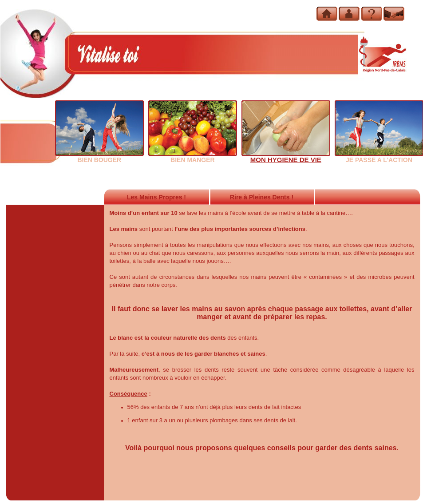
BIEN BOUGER (99, 157)
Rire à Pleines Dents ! (262, 197)
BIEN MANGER (193, 157)
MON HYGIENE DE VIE (286, 157)
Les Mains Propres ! (156, 197)
